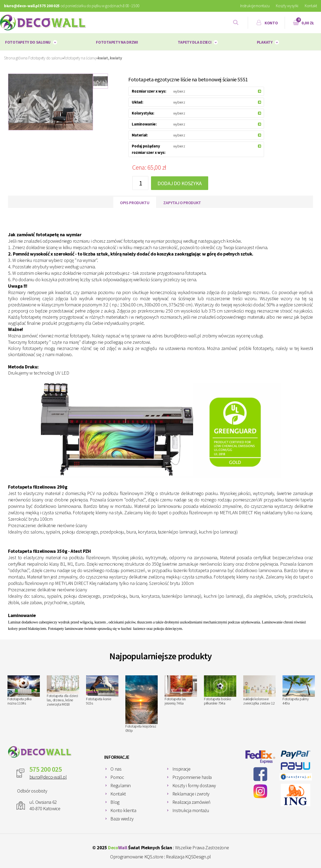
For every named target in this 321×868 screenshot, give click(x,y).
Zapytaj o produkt (182, 203)
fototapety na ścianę (80, 58)
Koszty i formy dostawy (194, 785)
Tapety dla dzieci (194, 42)
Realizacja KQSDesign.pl (188, 857)
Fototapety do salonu (28, 42)
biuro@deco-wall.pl (48, 777)
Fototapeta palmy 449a (299, 691)
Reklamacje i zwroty (191, 794)
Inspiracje (181, 769)
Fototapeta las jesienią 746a (181, 691)
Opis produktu (135, 203)
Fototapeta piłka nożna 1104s (24, 691)
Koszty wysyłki (287, 6)
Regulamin (121, 785)
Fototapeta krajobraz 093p (142, 704)
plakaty (265, 42)
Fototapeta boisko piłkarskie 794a (220, 690)
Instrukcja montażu (191, 810)
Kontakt (311, 6)
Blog (115, 802)
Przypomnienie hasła (192, 777)
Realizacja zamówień (192, 802)
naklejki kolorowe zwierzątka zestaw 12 (259, 691)
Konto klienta (123, 810)
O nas (116, 769)
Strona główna (16, 58)
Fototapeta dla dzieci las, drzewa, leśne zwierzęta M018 (63, 691)
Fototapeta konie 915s (102, 691)
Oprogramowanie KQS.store (137, 857)
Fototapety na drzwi (117, 42)
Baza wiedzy (122, 819)
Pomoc (117, 777)
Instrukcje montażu (255, 6)
